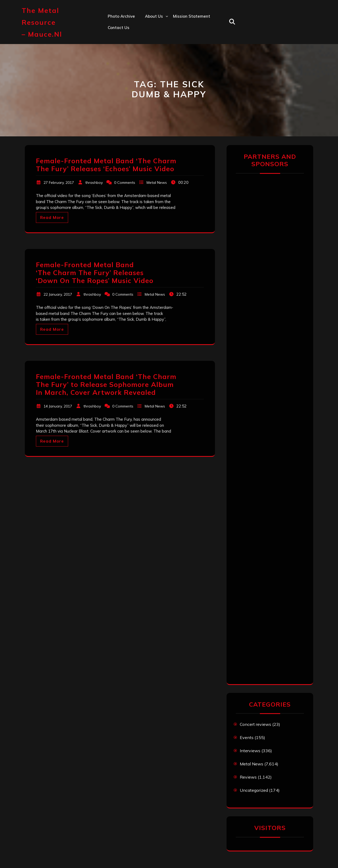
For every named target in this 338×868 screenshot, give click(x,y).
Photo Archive (121, 16)
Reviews (248, 777)
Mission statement (192, 16)
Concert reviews (255, 724)
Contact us (119, 28)
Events (247, 737)
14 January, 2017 (58, 406)
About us (154, 16)
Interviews (250, 751)
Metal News (157, 183)
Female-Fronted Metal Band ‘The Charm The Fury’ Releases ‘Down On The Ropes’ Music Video (95, 273)
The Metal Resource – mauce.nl (42, 22)
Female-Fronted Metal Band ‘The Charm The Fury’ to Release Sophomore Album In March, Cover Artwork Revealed (106, 384)
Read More (52, 217)
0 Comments (125, 183)
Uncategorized (254, 790)
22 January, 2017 (58, 294)
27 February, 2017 (59, 183)
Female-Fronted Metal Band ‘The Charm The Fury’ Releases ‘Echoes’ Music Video (106, 165)
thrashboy (94, 183)
